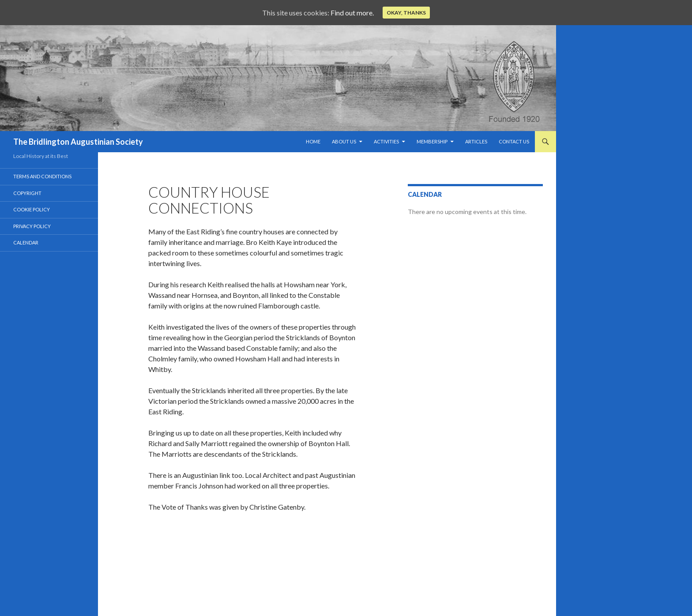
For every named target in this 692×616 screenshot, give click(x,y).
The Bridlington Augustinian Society (78, 142)
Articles (476, 141)
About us (344, 141)
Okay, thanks (406, 13)
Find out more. (352, 13)
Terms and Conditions (42, 176)
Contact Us (514, 141)
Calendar (26, 242)
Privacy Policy (32, 226)
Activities (386, 141)
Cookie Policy (32, 209)
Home (313, 141)
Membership (432, 141)
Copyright (27, 193)
